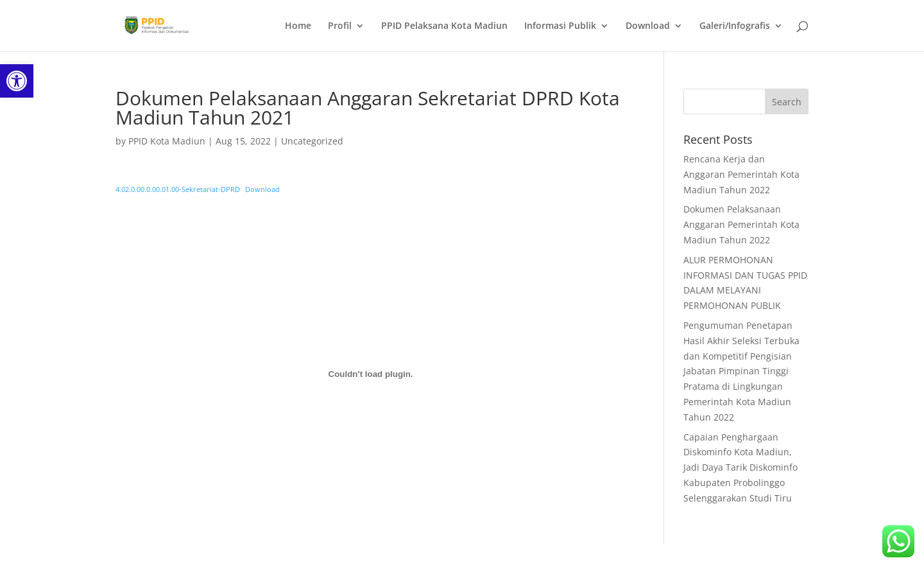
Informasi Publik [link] (560, 26)
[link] (17, 81)
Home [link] (298, 26)
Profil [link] (340, 26)
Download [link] (648, 26)
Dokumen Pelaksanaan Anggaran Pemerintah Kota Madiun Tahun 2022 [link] (741, 224)
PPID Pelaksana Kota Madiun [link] (444, 26)
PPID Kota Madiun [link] (167, 141)
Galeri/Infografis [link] (735, 26)
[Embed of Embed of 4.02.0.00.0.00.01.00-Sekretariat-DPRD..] (371, 374)
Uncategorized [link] (312, 141)
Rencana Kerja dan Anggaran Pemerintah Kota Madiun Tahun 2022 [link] (741, 174)
